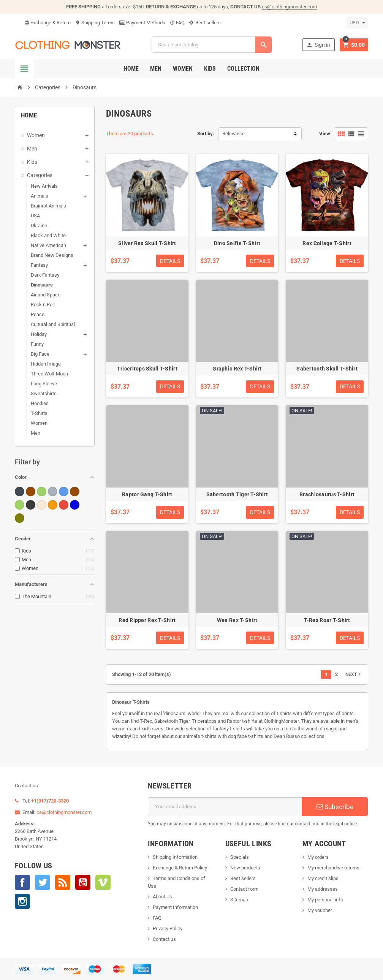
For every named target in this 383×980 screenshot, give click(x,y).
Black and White (48, 235)
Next (354, 674)
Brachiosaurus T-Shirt (327, 494)
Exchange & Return (47, 23)
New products (245, 868)
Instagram (22, 901)
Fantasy (39, 265)
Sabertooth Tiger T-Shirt (237, 494)
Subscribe (335, 807)
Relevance (233, 134)
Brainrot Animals (48, 206)
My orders (318, 857)
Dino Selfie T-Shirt (237, 243)
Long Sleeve (44, 384)
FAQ (177, 23)
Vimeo (103, 882)
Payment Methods (142, 23)
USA (35, 216)
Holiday (39, 334)
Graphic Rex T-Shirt (237, 369)
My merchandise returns (333, 868)
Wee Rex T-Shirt (237, 620)
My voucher (320, 910)
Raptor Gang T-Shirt (147, 494)
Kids (210, 69)
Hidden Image (46, 364)
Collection (243, 69)
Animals (40, 196)
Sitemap (239, 900)
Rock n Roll (43, 305)
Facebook (22, 882)
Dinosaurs (42, 285)
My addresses (323, 889)
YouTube (83, 882)
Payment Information (175, 907)
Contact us (164, 939)
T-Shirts (39, 413)
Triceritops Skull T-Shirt (147, 369)
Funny (37, 344)
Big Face (40, 354)
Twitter (43, 882)
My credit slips (323, 878)
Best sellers (205, 23)
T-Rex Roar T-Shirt (327, 620)
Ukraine (39, 226)
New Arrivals (44, 186)
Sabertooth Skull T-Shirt (327, 369)
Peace (38, 314)
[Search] (212, 45)
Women (183, 69)
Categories (40, 175)
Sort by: (206, 134)
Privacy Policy (168, 929)
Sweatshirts (44, 393)
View (325, 134)
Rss (63, 882)
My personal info (325, 900)
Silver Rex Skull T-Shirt (147, 243)
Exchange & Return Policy (180, 868)
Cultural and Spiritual (53, 324)
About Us (162, 897)
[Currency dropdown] (357, 23)
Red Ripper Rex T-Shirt (147, 620)
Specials (240, 857)
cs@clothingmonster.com (289, 7)
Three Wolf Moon (49, 374)
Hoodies (40, 403)
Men (156, 69)
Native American (48, 245)
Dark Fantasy (45, 275)
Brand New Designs (52, 255)
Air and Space (46, 295)
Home (131, 69)
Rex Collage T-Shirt (327, 243)
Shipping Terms (95, 23)
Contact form (244, 889)
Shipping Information (175, 857)
